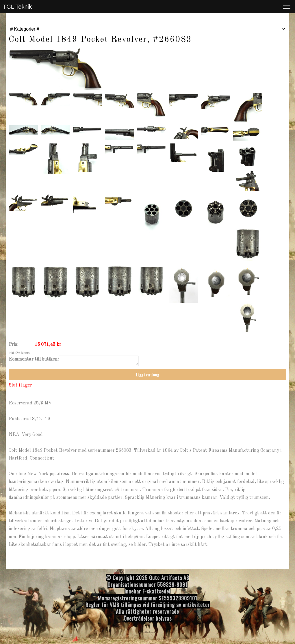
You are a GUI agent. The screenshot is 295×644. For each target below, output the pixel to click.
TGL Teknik (17, 7)
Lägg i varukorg (147, 376)
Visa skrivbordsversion (147, 634)
